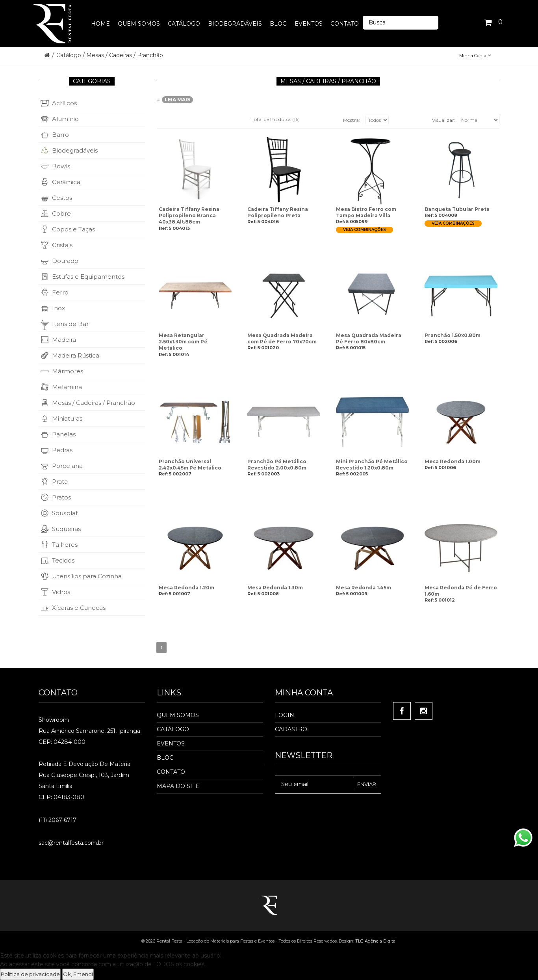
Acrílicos (64, 103)
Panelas (64, 434)
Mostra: (352, 120)
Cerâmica (66, 182)
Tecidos (63, 560)
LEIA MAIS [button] (177, 100)
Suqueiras (66, 529)
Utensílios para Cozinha (87, 576)
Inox (58, 308)
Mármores (68, 371)
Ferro (60, 292)
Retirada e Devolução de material (85, 764)
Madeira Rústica (76, 355)
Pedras (62, 450)
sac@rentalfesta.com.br (71, 843)
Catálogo (70, 55)
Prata (60, 482)
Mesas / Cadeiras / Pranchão (94, 403)
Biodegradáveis (75, 150)
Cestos (62, 198)
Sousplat (65, 513)
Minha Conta (475, 56)
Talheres (65, 545)
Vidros (61, 592)
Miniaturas (67, 418)
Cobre (61, 213)
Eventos (171, 743)
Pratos (61, 497)
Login (285, 715)
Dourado (65, 261)
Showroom (54, 720)
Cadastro (291, 729)
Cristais (62, 245)
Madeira (64, 340)
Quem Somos (178, 715)
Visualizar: (444, 120)
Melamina (67, 387)
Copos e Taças (73, 229)
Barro (60, 135)
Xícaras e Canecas (79, 608)
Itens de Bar (70, 324)
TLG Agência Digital (376, 941)
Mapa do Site (178, 786)
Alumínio (65, 119)
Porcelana (67, 466)
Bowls (61, 166)
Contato (171, 772)
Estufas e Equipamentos (88, 277)
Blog (165, 758)
